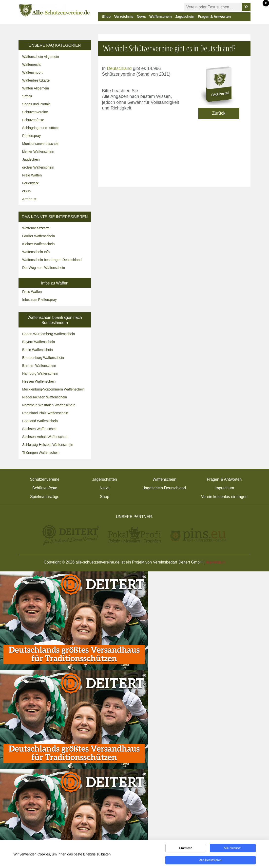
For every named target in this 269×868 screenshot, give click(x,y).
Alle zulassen (233, 850)
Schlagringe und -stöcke (41, 128)
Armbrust (29, 199)
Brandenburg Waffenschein (43, 358)
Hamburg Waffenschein (40, 373)
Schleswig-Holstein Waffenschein (48, 445)
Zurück (219, 113)
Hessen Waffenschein (39, 381)
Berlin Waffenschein (38, 350)
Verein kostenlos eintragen (224, 497)
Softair (27, 96)
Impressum (224, 488)
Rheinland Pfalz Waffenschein (45, 413)
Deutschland (119, 68)
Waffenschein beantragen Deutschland (52, 260)
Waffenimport (32, 72)
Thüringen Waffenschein (41, 453)
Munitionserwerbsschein (41, 144)
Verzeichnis (124, 17)
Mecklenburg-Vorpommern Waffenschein (53, 389)
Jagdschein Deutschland (164, 488)
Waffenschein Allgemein (41, 57)
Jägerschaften (105, 479)
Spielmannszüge (45, 497)
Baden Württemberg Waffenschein (48, 334)
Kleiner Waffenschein (38, 244)
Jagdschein (185, 17)
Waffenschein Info (36, 252)
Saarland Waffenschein (40, 421)
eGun (26, 191)
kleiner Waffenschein (38, 152)
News (141, 17)
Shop (106, 17)
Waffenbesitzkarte (36, 80)
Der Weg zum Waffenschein (44, 268)
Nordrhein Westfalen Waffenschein (49, 405)
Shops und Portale (36, 104)
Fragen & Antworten (214, 17)
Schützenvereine (35, 112)
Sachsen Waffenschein (40, 429)
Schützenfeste (33, 120)
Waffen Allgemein (36, 88)
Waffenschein (161, 17)
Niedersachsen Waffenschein (45, 397)
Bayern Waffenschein (38, 342)
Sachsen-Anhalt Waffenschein (45, 437)
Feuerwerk (30, 183)
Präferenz (186, 850)
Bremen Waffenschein (39, 366)
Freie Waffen (32, 175)
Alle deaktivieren (210, 862)
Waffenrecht (31, 65)
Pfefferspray (31, 136)
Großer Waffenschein (38, 236)
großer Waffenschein (38, 167)
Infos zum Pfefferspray (39, 300)
